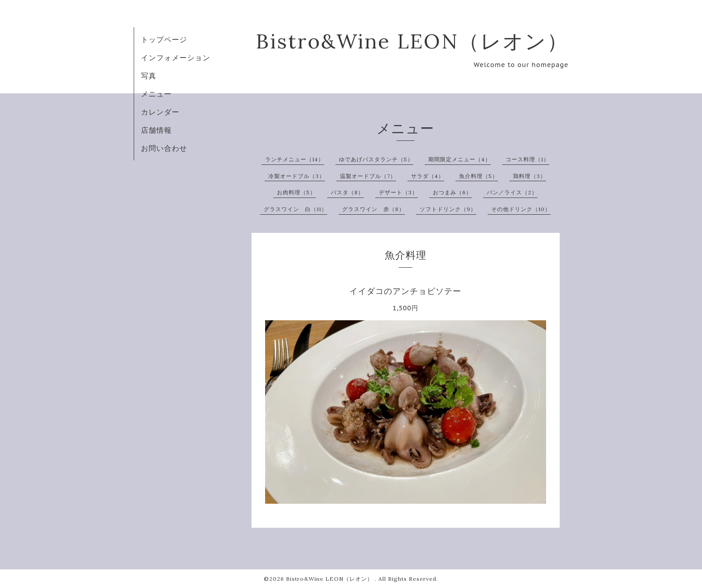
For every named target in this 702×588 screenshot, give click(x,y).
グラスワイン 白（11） (295, 209)
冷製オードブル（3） (297, 176)
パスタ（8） (347, 192)
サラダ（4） (428, 176)
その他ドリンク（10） (521, 209)
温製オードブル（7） (368, 176)
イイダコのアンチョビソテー (405, 291)
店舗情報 (156, 130)
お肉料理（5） (296, 192)
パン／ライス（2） (512, 192)
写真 (149, 76)
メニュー (156, 94)
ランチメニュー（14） (295, 159)
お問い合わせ (164, 148)
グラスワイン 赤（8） (373, 209)
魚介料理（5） (479, 176)
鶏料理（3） (530, 176)
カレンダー (160, 112)
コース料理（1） (528, 159)
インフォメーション (176, 58)
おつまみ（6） (452, 192)
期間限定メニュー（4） (460, 159)
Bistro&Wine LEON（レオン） (412, 41)
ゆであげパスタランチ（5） (376, 159)
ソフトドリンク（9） (448, 209)
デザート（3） (398, 192)
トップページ (164, 39)
